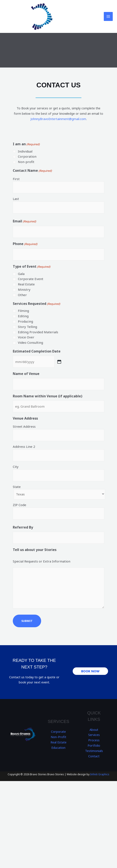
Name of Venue (26, 374)
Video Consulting (30, 342)
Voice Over (26, 337)
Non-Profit (58, 737)
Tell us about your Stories (35, 550)
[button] (90, 671)
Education (58, 748)
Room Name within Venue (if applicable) (48, 396)
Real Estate (26, 284)
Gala (21, 274)
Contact (94, 756)
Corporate (58, 731)
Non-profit (26, 162)
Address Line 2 (24, 446)
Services (94, 735)
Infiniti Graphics (100, 774)
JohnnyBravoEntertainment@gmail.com (58, 119)
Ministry (24, 289)
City (16, 467)
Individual (25, 151)
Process (94, 740)
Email (24, 221)
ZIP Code (19, 505)
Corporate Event (31, 279)
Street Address (24, 426)
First (16, 179)
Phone (25, 244)
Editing (23, 316)
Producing (25, 321)
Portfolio (94, 745)
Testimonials (94, 751)
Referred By (23, 527)
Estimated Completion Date (37, 351)
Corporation (27, 156)
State (17, 487)
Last (16, 199)
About (94, 730)
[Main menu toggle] (108, 16)
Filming (23, 311)
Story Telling (27, 327)
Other (22, 295)
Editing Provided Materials (38, 332)
